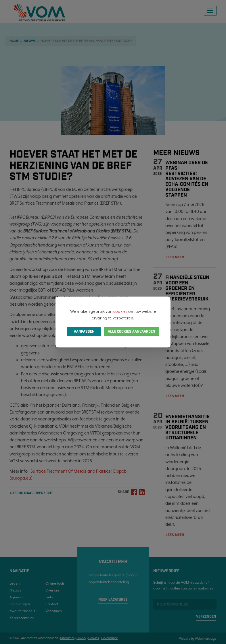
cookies (120, 311)
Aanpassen (84, 331)
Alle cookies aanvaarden (132, 331)
